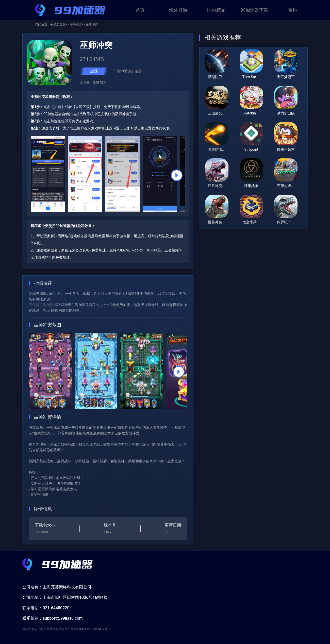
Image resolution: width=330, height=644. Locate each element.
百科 (292, 10)
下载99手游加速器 (127, 71)
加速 (94, 71)
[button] (177, 175)
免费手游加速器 (45, 305)
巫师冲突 (91, 24)
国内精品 (216, 10)
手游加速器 (58, 24)
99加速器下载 (254, 10)
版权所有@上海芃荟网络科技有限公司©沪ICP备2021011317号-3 (66, 629)
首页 (140, 10)
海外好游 (178, 10)
